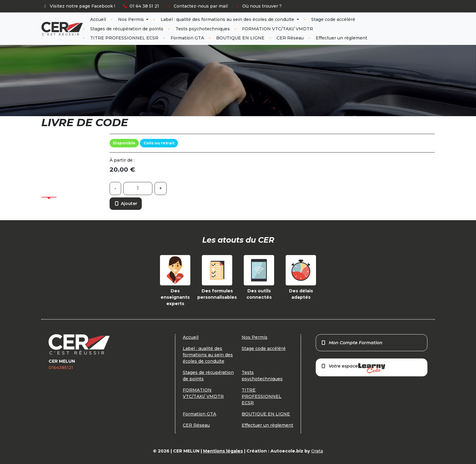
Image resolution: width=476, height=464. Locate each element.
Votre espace (353, 368)
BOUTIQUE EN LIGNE (240, 38)
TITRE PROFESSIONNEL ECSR (124, 38)
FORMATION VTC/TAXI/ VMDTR (277, 29)
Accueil (98, 19)
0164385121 (61, 368)
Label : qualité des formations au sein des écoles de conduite (228, 19)
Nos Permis (132, 19)
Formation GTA (187, 38)
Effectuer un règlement (342, 38)
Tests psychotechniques (203, 29)
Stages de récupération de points (127, 29)
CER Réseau (290, 38)
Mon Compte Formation (352, 343)
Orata (317, 451)
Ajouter (126, 203)
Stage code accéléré (333, 19)
